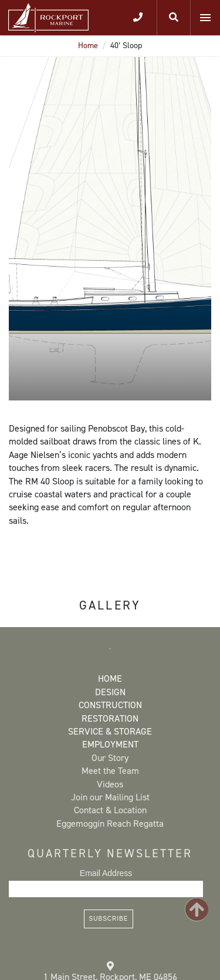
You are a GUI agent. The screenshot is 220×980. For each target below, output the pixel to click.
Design (110, 692)
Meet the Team (110, 771)
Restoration (110, 718)
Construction (110, 705)
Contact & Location (110, 810)
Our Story (110, 758)
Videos (110, 784)
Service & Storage (110, 731)
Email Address (106, 873)
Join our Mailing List (110, 797)
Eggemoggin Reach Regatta (110, 824)
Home (88, 46)
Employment (110, 744)
